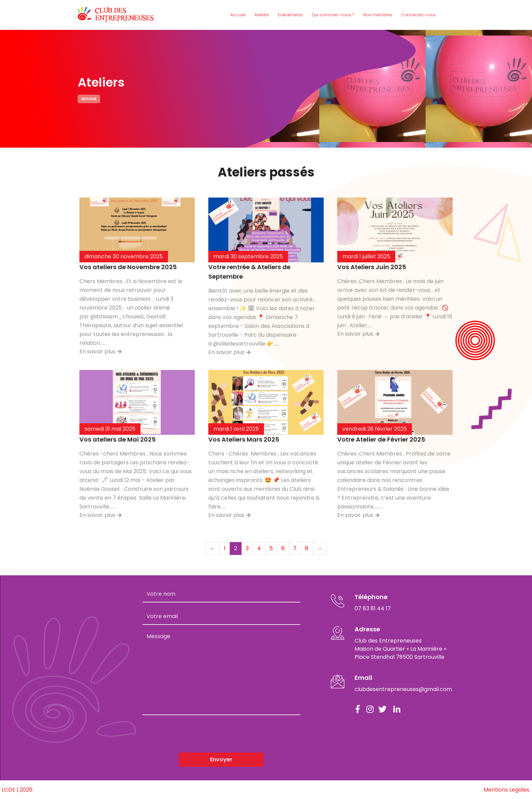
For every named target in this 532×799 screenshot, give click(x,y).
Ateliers (262, 15)
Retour (89, 99)
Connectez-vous (419, 15)
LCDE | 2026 (17, 790)
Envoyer (221, 759)
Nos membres (378, 15)
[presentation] (194, 734)
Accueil (238, 15)
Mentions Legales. (507, 790)
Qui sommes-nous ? (333, 15)
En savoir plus (101, 351)
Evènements (290, 15)
